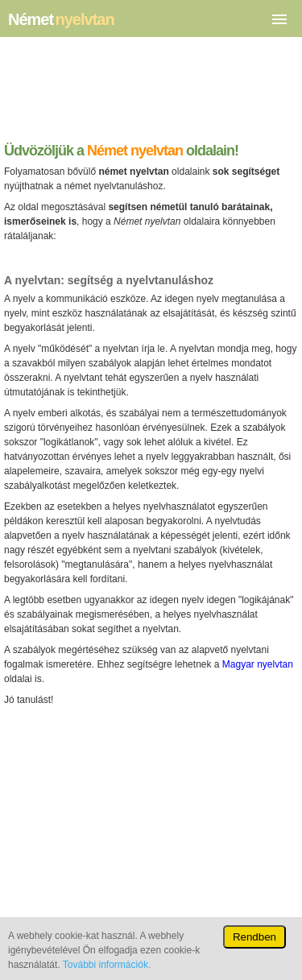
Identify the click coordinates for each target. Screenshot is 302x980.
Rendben (254, 937)
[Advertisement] (151, 93)
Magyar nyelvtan (258, 664)
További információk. (107, 965)
